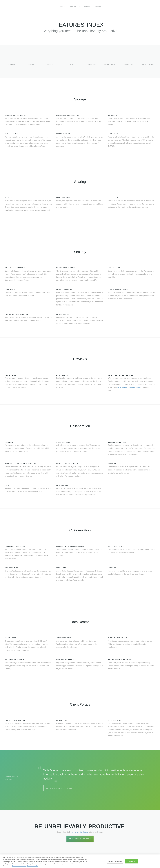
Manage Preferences (115, 861)
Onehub (15, 6)
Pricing (87, 6)
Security (51, 61)
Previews (70, 61)
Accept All (131, 861)
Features (62, 6)
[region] (80, 861)
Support (99, 6)
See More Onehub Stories (59, 788)
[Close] (157, 861)
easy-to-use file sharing (79, 832)
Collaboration (90, 61)
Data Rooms (129, 61)
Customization (109, 61)
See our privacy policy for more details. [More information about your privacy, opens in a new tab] (25, 866)
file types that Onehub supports (129, 387)
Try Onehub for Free (80, 839)
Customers (75, 6)
